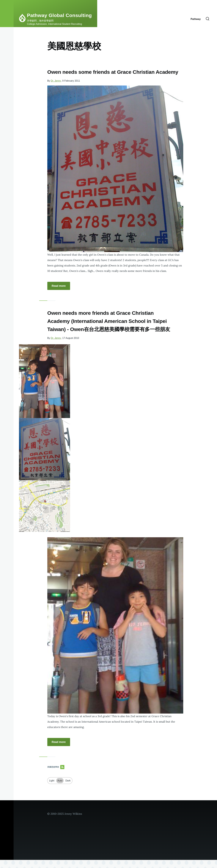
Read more (59, 294)
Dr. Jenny (56, 89)
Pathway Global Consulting (59, 15)
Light (52, 789)
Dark (68, 789)
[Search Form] (208, 19)
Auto (60, 789)
